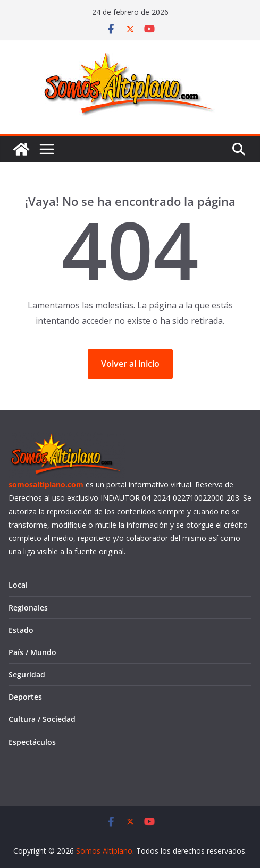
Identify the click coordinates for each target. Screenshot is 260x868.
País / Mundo (32, 652)
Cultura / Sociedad (42, 719)
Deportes (25, 697)
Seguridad (27, 674)
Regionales (28, 608)
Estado (21, 630)
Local (18, 585)
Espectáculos (32, 742)
